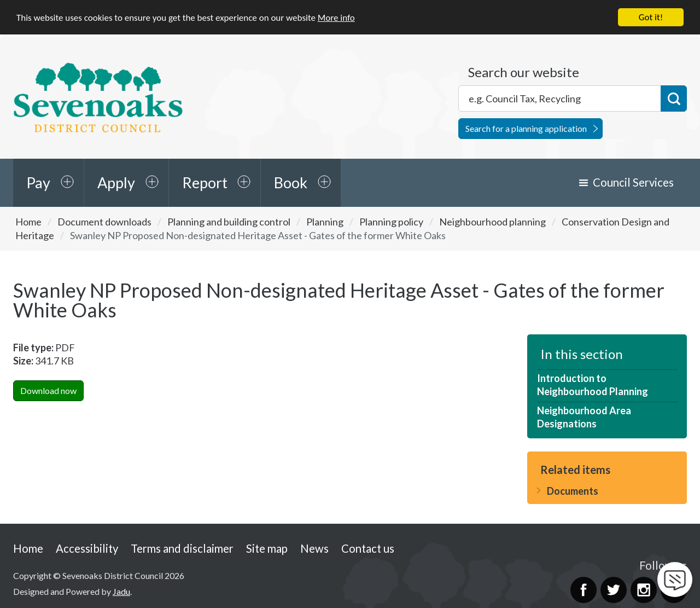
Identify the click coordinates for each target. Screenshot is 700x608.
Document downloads (104, 221)
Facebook (584, 589)
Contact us (368, 548)
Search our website (524, 72)
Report (205, 182)
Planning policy (391, 221)
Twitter (614, 589)
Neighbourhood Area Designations (584, 416)
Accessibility (87, 548)
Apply (116, 182)
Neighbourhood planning (492, 221)
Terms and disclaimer (182, 548)
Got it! (651, 17)
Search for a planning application (526, 128)
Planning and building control (229, 221)
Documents (573, 490)
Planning (325, 221)
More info (336, 17)
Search (674, 98)
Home (28, 221)
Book (291, 182)
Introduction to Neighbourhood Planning (593, 384)
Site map (267, 548)
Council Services (633, 182)
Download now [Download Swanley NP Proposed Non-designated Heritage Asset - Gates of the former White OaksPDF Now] (48, 390)
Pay (38, 182)
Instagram (644, 589)
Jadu (121, 591)
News (314, 548)
